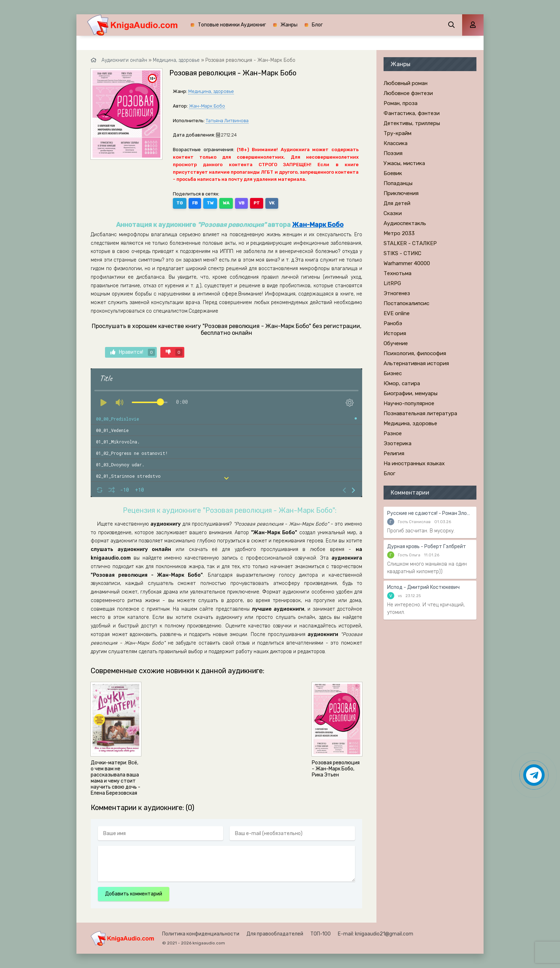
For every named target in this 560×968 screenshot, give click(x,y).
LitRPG (392, 283)
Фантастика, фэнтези (412, 113)
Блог (317, 25)
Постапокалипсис (406, 303)
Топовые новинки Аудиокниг (232, 25)
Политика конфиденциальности (201, 934)
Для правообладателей (275, 934)
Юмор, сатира (402, 383)
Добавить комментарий (134, 894)
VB (241, 203)
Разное (393, 433)
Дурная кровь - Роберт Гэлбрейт (427, 547)
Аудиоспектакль (405, 223)
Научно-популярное (409, 403)
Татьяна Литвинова (227, 121)
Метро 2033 (399, 233)
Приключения (401, 193)
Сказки (393, 213)
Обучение (396, 343)
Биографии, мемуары (411, 393)
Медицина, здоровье (211, 91)
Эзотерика (397, 443)
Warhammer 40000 (407, 263)
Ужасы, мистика (404, 163)
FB (195, 203)
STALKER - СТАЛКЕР (410, 243)
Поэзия (393, 153)
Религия (394, 453)
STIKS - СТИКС (402, 253)
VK (272, 203)
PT (257, 203)
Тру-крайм (397, 133)
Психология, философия (415, 353)
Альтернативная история (416, 363)
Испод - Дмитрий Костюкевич (423, 587)
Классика (396, 143)
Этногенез (397, 293)
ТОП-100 (321, 934)
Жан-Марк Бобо (207, 106)
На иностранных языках (414, 463)
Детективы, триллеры (412, 123)
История (395, 333)
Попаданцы (398, 183)
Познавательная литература (420, 413)
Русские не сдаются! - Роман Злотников (430, 513)
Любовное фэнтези (408, 93)
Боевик (393, 173)
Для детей (397, 203)
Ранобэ (393, 323)
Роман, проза (401, 103)
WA (226, 203)
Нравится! (133, 352)
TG (180, 203)
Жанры (289, 25)
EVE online (397, 313)
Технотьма (397, 273)
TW (210, 203)
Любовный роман (406, 83)
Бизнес (393, 373)
